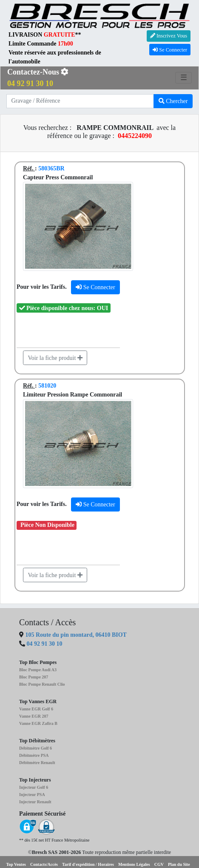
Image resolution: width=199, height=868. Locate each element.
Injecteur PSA (32, 795)
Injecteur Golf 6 (34, 787)
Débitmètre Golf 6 (36, 748)
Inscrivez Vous (169, 36)
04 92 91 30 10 (45, 644)
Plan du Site (179, 864)
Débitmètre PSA (34, 755)
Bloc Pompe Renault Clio (42, 684)
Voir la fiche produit (55, 358)
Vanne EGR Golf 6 (36, 709)
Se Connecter (170, 50)
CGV (159, 864)
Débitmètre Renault (37, 763)
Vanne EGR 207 (34, 716)
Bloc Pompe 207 (34, 677)
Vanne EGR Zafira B (38, 723)
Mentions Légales (134, 864)
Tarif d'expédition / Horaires (88, 864)
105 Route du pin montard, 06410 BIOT (75, 635)
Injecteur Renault (35, 802)
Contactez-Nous (38, 78)
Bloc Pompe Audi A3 (38, 670)
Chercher (173, 101)
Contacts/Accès (44, 864)
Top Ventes (16, 864)
